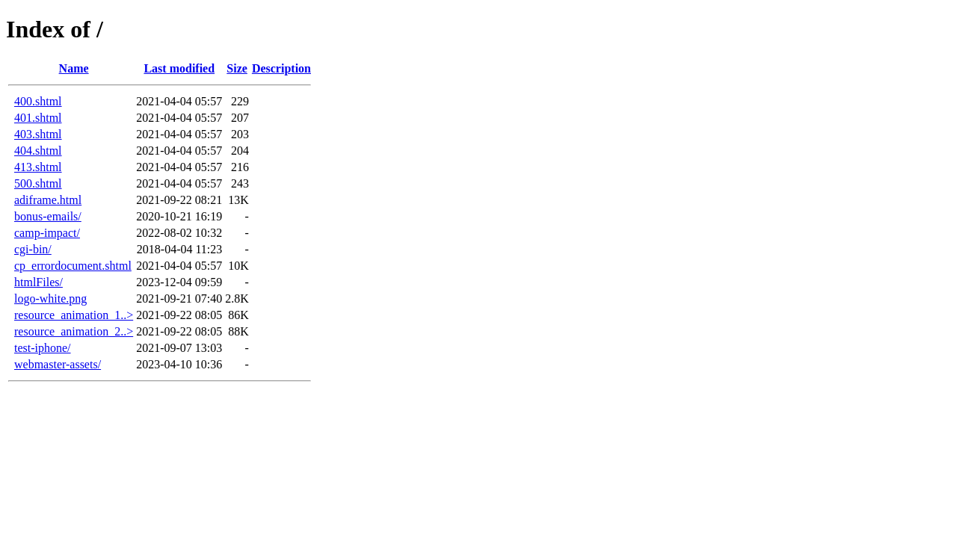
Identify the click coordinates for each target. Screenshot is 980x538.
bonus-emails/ (48, 216)
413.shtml (38, 167)
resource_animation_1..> (74, 315)
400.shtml (38, 101)
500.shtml (38, 183)
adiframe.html (48, 200)
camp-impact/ (47, 233)
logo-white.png (50, 299)
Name (74, 68)
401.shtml (38, 118)
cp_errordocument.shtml (73, 266)
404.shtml (38, 151)
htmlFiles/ (38, 282)
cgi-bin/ (33, 249)
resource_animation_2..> (74, 331)
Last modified (179, 68)
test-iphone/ (43, 348)
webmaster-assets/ (58, 364)
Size (237, 68)
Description (281, 68)
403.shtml (38, 134)
